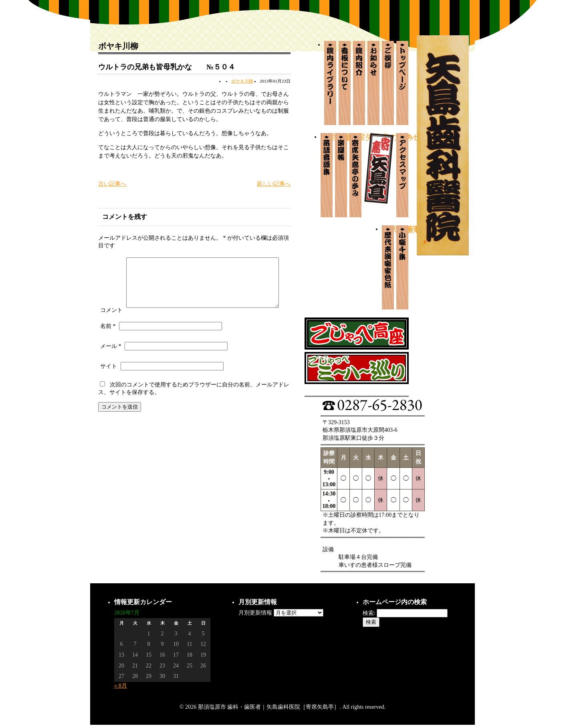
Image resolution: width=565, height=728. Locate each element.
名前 (108, 343)
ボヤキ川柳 (242, 81)
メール (111, 363)
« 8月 (121, 686)
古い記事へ (112, 184)
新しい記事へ (274, 184)
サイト (109, 383)
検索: (369, 613)
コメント (111, 259)
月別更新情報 (255, 613)
